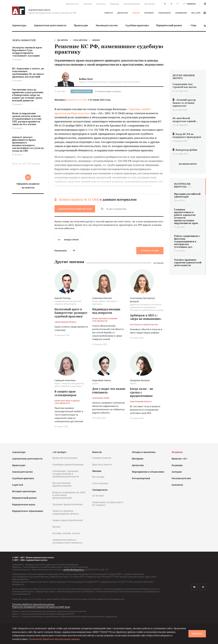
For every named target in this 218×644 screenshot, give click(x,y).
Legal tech (18, 485)
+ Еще (193, 25)
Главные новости (102, 458)
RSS (177, 4)
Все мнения (159, 263)
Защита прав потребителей (68, 520)
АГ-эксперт (98, 496)
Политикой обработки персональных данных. (55, 639)
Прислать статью (150, 251)
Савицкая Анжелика (65, 380)
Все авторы (150, 4)
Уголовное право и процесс (108, 91)
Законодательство (107, 25)
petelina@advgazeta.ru (74, 570)
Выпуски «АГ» (73, 4)
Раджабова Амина (102, 380)
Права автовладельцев (65, 458)
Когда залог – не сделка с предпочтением (141, 392)
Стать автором (80, 40)
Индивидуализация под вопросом (106, 311)
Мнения (136, 13)
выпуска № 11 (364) (77, 100)
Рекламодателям (132, 4)
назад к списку (68, 240)
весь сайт (199, 13)
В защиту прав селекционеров (65, 393)
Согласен (197, 634)
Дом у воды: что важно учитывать (109, 390)
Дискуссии (123, 13)
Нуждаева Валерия (140, 380)
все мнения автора (188, 164)
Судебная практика (137, 25)
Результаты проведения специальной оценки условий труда (41, 607)
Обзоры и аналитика (144, 452)
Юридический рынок (169, 25)
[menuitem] (19, 25)
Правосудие (81, 25)
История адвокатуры (24, 491)
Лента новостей (24, 40)
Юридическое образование (28, 511)
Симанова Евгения (102, 298)
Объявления (181, 13)
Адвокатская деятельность (50, 25)
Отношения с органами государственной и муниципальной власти (66, 474)
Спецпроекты (164, 13)
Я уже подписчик (113, 209)
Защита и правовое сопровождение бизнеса (66, 512)
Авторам (88, 4)
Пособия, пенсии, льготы (66, 533)
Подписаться (75, 209)
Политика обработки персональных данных (33, 604)
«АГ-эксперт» (60, 452)
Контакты (101, 4)
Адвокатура (19, 25)
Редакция (114, 4)
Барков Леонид (62, 298)
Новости (109, 13)
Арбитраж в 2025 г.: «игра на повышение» (146, 317)
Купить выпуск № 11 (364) (79, 199)
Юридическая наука (24, 504)
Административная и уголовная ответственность (67, 541)
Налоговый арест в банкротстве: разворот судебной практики (71, 313)
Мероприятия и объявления (148, 472)
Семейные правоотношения (68, 464)
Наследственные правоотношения (62, 484)
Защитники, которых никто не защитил (108, 504)
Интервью (149, 13)
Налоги (56, 527)
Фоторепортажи (141, 478)
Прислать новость (102, 464)
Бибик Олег (86, 79)
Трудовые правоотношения (67, 504)
